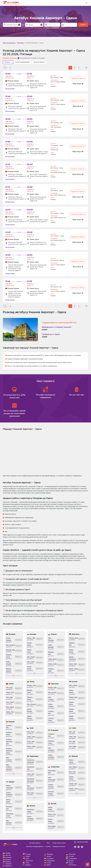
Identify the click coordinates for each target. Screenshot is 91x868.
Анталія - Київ (52, 687)
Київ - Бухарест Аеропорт (9, 767)
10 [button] (86, 68)
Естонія (71, 856)
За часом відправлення (23, 62)
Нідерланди (51, 861)
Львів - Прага (31, 737)
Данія (49, 865)
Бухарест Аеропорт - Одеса (10, 751)
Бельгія (71, 861)
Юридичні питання (59, 846)
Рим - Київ (72, 742)
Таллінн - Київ (73, 697)
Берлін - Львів (73, 669)
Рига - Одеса (10, 702)
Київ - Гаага (31, 793)
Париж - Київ (73, 784)
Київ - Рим (72, 732)
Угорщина (50, 858)
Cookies (48, 846)
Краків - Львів (52, 664)
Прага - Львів (31, 746)
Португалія (72, 865)
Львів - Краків (52, 659)
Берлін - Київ (73, 664)
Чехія (27, 858)
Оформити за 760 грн (78, 124)
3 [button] (79, 68)
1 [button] (70, 68)
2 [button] (75, 68)
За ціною (8, 62)
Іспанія (49, 863)
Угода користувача (59, 843)
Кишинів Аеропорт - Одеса (35, 43)
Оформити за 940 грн (78, 169)
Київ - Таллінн (73, 685)
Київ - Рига (9, 687)
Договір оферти (35, 843)
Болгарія (8, 857)
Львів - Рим (73, 737)
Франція (8, 862)
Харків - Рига (10, 712)
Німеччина (72, 854)
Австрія (8, 855)
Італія (27, 863)
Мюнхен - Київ (73, 638)
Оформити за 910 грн (78, 78)
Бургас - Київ (31, 638)
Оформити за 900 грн (78, 146)
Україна (8, 853)
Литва (49, 856)
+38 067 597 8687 (83, 842)
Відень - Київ (52, 814)
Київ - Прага (31, 732)
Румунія (8, 860)
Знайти (83, 25)
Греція (71, 863)
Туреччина (29, 861)
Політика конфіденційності (35, 846)
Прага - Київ (31, 742)
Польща (28, 854)
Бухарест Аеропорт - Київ (10, 742)
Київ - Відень (52, 826)
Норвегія (8, 864)
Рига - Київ (9, 697)
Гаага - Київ (31, 774)
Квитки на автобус (9, 43)
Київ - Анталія (52, 692)
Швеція (28, 865)
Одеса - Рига (10, 692)
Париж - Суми (73, 789)
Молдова (20, 43)
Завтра (48, 28)
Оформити (18, 640)
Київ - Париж (73, 767)
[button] (5, 68)
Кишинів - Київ (10, 650)
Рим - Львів (73, 746)
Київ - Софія (31, 662)
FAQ (48, 843)
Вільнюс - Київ (31, 685)
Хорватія (8, 866)
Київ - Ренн (72, 772)
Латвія (28, 856)
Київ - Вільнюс (31, 704)
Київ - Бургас (31, 657)
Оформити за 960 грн (78, 288)
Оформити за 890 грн (78, 214)
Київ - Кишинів (10, 645)
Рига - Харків (10, 707)
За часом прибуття (39, 62)
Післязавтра (55, 28)
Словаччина (73, 858)
